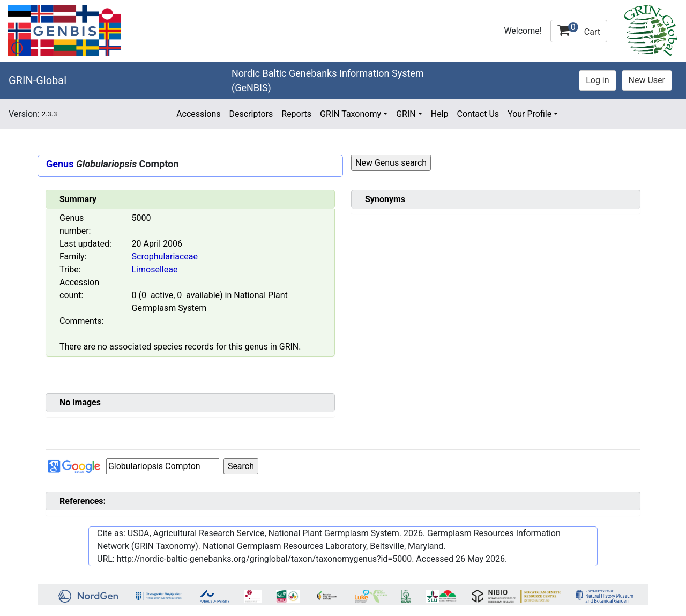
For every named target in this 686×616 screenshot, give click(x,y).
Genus (60, 164)
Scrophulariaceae (165, 257)
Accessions (198, 114)
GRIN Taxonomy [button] (351, 114)
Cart (579, 29)
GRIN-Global (38, 80)
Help (440, 114)
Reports (296, 114)
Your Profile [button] (530, 114)
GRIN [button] (406, 114)
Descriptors (251, 114)
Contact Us (478, 114)
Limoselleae (155, 269)
